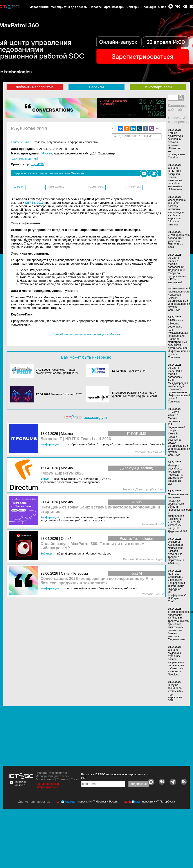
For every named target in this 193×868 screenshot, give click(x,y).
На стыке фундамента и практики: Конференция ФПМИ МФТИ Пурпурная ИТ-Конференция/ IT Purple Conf (177, 588)
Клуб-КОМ (38, 164)
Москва (47, 153)
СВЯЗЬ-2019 (34, 203)
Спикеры (133, 7)
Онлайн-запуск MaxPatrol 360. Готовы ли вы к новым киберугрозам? (92, 546)
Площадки (149, 7)
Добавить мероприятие (35, 87)
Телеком (40, 142)
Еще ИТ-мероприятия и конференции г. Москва (86, 334)
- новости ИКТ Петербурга (158, 802)
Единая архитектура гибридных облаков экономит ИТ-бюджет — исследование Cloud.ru (177, 145)
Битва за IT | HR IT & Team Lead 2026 (76, 439)
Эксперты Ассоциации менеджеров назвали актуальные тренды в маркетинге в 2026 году (176, 553)
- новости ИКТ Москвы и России (97, 802)
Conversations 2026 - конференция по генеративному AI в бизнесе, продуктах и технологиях (97, 581)
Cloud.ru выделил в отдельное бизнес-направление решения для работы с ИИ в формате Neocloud (176, 662)
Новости (96, 7)
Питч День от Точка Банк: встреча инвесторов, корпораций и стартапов (100, 509)
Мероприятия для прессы (69, 7)
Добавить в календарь (136, 136)
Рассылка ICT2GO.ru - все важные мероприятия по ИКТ (115, 776)
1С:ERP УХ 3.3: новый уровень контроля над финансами (134, 394)
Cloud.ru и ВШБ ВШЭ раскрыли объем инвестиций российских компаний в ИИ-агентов (175, 179)
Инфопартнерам (158, 87)
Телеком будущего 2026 (67, 394)
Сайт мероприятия (24, 159)
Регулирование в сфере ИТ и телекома (72, 142)
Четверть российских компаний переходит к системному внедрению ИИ (175, 475)
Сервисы (96, 87)
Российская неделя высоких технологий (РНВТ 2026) (58, 371)
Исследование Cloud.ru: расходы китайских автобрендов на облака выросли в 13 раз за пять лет (177, 212)
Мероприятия (39, 7)
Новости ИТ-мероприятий (179, 120)
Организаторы (114, 7)
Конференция (20, 142)
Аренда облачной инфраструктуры (47, 785)
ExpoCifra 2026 (137, 371)
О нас (162, 7)
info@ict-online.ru (21, 783)
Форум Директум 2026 (62, 473)
